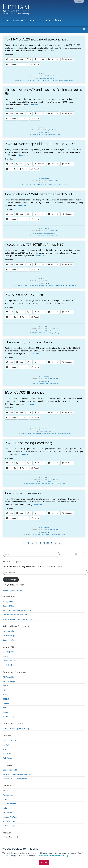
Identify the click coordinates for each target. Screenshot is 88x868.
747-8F (32, 534)
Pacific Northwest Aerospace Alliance (17, 610)
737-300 (32, 185)
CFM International (10, 740)
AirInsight (43, 78)
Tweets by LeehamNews (13, 591)
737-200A (27, 185)
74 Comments (45, 228)
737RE (38, 484)
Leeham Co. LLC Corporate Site (15, 779)
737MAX (34, 135)
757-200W (49, 185)
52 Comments (45, 377)
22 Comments (45, 326)
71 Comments (45, 279)
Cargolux (59, 534)
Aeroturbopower (40, 285)
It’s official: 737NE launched (25, 392)
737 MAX (23, 80)
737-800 (28, 484)
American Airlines (41, 434)
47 (40, 543)
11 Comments (45, 528)
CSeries (53, 233)
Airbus (38, 78)
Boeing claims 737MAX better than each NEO (38, 194)
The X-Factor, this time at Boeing (29, 342)
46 (36, 543)
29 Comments (45, 74)
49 (48, 543)
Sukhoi (6, 712)
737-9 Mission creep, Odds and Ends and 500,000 (41, 144)
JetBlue (65, 285)
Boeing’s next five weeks (23, 493)
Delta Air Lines (58, 285)
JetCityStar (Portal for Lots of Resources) (18, 774)
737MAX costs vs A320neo (24, 295)
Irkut (5, 708)
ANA (50, 534)
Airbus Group (8, 795)
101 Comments (45, 178)
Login (79, 1)
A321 (44, 80)
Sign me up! (11, 580)
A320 (34, 80)
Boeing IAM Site (9, 602)
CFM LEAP (71, 80)
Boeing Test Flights (10, 770)
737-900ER (29, 80)
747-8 (42, 484)
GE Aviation (7, 813)
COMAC (6, 699)
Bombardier (47, 233)
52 (59, 543)
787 (46, 484)
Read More (50, 51)
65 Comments (45, 128)
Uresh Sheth (8, 665)
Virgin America (72, 285)
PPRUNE (6, 656)
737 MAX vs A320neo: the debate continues (36, 39)
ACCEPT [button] (44, 862)
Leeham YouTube (10, 817)
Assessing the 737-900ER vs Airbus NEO (34, 244)
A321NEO (49, 80)
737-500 (43, 185)
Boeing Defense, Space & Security (16, 728)
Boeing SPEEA (8, 606)
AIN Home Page (9, 635)
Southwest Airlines (66, 434)
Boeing (49, 78)
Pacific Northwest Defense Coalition (17, 615)
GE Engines (7, 745)
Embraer (6, 703)
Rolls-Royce (7, 758)
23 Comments (45, 477)
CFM (53, 78)
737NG (39, 135)
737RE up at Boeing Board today (29, 443)
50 (52, 543)
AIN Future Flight (9, 631)
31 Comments (45, 427)
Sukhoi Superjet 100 (11, 716)
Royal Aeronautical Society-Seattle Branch (19, 619)
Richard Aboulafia (10, 661)
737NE (22, 434)
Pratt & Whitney (9, 754)
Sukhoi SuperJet (9, 826)
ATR (4, 690)
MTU (5, 749)
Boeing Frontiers (9, 640)
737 (18, 80)
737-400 (38, 185)
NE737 (64, 534)
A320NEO (39, 80)
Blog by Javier (8, 652)
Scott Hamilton (54, 76)
